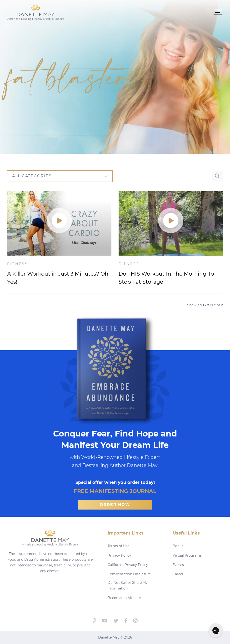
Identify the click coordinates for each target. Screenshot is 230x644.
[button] (143, 12)
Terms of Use (118, 546)
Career (178, 574)
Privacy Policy (119, 555)
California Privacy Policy (128, 565)
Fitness (18, 264)
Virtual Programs (187, 555)
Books (178, 546)
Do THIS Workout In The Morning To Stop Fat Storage (166, 278)
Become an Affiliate (124, 598)
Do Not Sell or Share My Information (128, 585)
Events (178, 565)
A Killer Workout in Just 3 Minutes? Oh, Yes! (58, 278)
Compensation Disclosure (129, 574)
